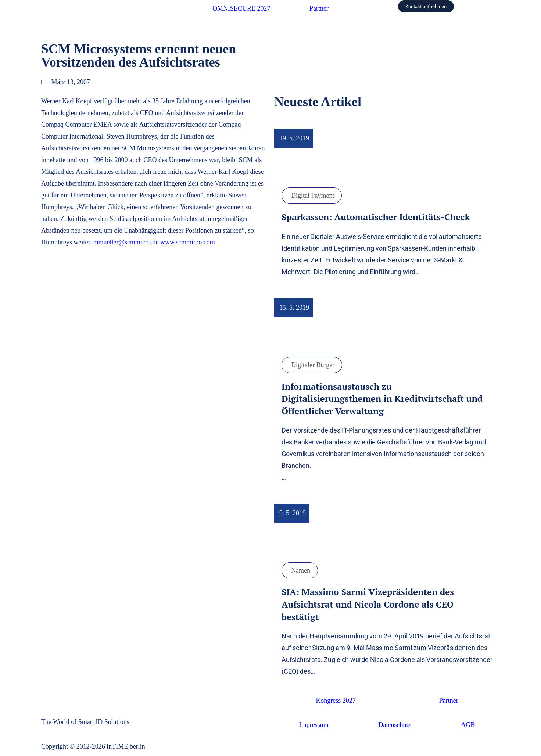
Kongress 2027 (336, 701)
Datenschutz (395, 725)
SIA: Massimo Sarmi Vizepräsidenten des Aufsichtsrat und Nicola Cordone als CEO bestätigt (368, 604)
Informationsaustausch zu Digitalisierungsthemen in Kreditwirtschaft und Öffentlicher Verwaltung (382, 399)
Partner (319, 8)
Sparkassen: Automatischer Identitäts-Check (376, 217)
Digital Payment (313, 196)
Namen (301, 570)
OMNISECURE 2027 (241, 8)
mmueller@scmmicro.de (126, 242)
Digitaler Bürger (313, 365)
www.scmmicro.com (188, 242)
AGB (468, 725)
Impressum (314, 725)
